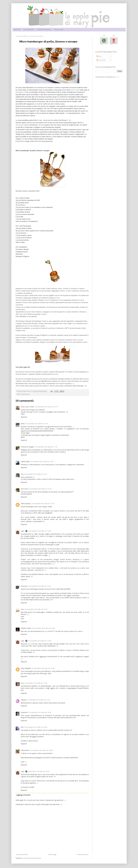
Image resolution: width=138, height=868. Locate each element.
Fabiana (24, 700)
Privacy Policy (59, 30)
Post (99, 56)
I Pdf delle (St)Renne (44, 30)
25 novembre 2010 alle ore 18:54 (36, 727)
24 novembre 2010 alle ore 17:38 (43, 668)
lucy (22, 683)
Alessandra (20, 125)
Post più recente (22, 854)
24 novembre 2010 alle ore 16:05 (43, 628)
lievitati (24, 394)
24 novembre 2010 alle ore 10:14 (46, 407)
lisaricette (24, 712)
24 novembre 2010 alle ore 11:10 (37, 424)
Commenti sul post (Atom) (32, 858)
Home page (52, 854)
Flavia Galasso (26, 504)
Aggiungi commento (23, 795)
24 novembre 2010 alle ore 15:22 (39, 586)
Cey (22, 474)
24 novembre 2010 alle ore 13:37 (43, 504)
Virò (22, 727)
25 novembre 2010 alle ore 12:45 (36, 683)
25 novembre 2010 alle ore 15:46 (40, 712)
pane (28, 394)
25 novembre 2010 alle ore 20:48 (41, 750)
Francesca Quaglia (27, 447)
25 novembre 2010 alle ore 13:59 (38, 700)
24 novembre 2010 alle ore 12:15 (36, 474)
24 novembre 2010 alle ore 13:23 (40, 489)
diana (23, 424)
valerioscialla (25, 462)
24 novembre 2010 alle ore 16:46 (39, 641)
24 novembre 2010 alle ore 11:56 (42, 462)
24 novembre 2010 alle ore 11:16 (46, 447)
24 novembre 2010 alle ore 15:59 (36, 609)
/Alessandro (25, 750)
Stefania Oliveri (26, 628)
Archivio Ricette (29, 30)
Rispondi (24, 417)
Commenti (101, 60)
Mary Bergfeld (26, 668)
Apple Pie (17, 30)
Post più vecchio (83, 854)
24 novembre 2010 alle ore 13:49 (39, 531)
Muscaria (24, 586)
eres (22, 609)
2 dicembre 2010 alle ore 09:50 (39, 771)
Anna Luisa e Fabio (27, 407)
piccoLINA (24, 489)
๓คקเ (23, 531)
